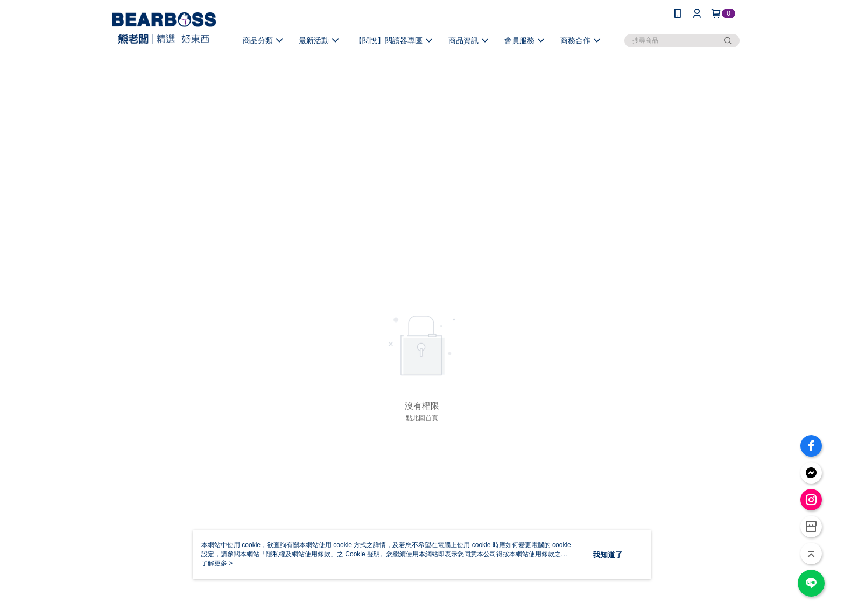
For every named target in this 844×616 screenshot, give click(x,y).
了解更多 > (217, 563)
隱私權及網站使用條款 (298, 554)
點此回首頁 (422, 418)
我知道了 (608, 555)
